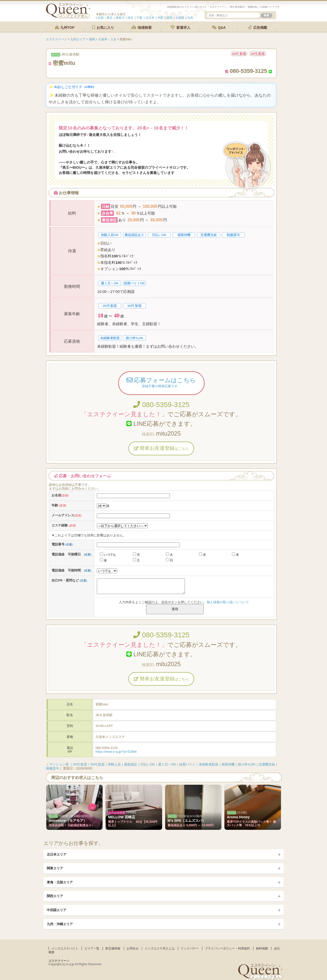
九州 (190, 18)
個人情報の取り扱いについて (228, 602)
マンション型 (59, 764)
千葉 (139, 18)
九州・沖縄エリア (60, 924)
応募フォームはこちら (161, 383)
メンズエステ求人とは (160, 948)
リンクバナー (190, 948)
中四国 (180, 18)
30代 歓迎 (97, 764)
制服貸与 (53, 768)
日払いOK (148, 764)
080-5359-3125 (161, 405)
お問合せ (133, 948)
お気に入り (103, 27)
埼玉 (130, 18)
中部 (160, 18)
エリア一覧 (92, 948)
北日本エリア (57, 854)
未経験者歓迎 (208, 764)
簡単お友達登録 (161, 448)
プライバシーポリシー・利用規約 (227, 948)
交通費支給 (267, 764)
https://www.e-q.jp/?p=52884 (116, 752)
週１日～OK (167, 764)
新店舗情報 (113, 948)
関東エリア (55, 868)
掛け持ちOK (247, 764)
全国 (101, 18)
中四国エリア (57, 910)
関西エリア (55, 896)
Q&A (219, 27)
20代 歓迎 (80, 764)
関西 (169, 18)
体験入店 (114, 764)
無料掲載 (262, 948)
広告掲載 (257, 27)
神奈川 (120, 18)
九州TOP (65, 27)
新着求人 (180, 27)
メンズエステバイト (65, 948)
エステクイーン (59, 961)
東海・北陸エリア (60, 882)
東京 (110, 18)
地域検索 (142, 27)
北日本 (150, 18)
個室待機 (228, 764)
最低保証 (131, 764)
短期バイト (187, 764)
